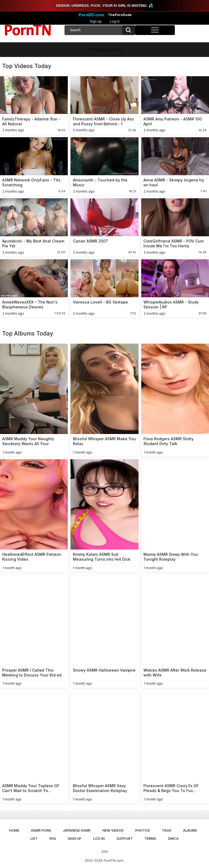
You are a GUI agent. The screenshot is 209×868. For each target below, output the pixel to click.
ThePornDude (120, 15)
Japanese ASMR (77, 830)
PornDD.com (91, 15)
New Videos (113, 830)
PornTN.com (113, 861)
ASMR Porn (41, 830)
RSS (53, 838)
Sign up (96, 21)
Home (14, 830)
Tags (167, 830)
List (34, 838)
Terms (150, 838)
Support (125, 838)
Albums (190, 830)
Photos (143, 830)
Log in (115, 21)
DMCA (173, 838)
